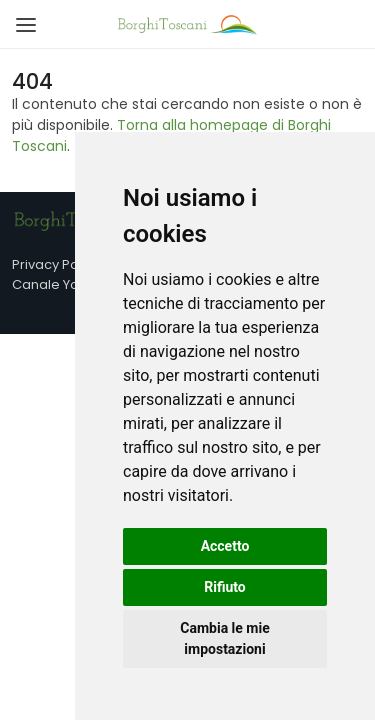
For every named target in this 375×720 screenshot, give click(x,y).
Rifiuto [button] (225, 587)
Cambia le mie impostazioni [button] (224, 638)
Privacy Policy (56, 264)
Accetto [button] (225, 546)
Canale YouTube (66, 284)
